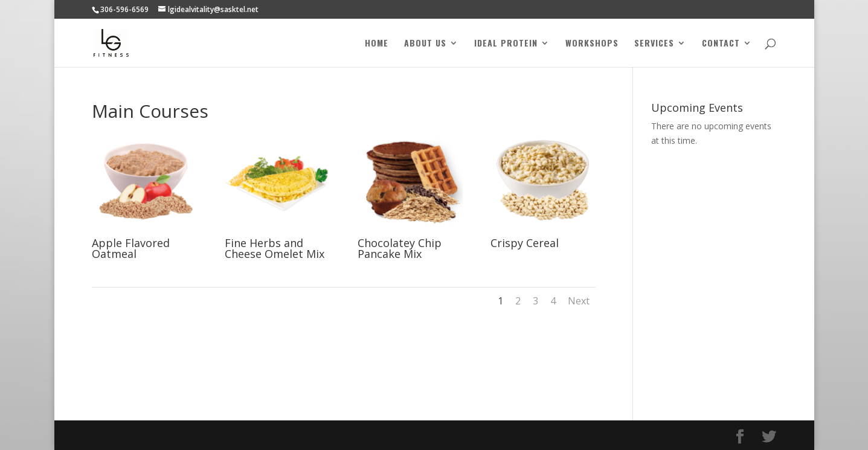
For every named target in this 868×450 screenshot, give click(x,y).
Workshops (592, 44)
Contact (721, 44)
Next (579, 301)
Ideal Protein (506, 44)
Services (654, 44)
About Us (425, 44)
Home (377, 44)
